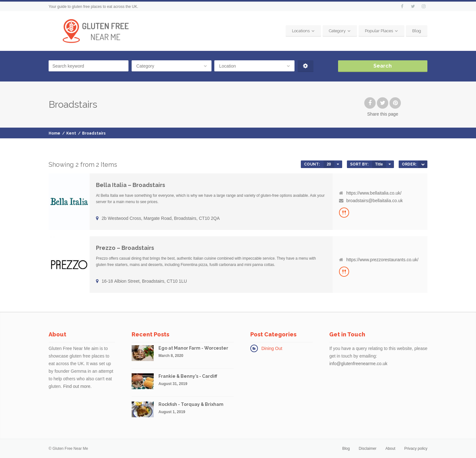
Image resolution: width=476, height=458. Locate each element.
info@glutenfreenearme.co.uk (358, 364)
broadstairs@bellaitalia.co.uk (375, 201)
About (390, 449)
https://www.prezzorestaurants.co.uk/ (382, 260)
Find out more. (77, 386)
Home (54, 133)
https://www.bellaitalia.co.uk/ (374, 193)
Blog (417, 31)
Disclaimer (368, 449)
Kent (71, 133)
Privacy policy (416, 449)
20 (329, 164)
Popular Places (379, 31)
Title (379, 164)
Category (337, 31)
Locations (301, 31)
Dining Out (272, 348)
